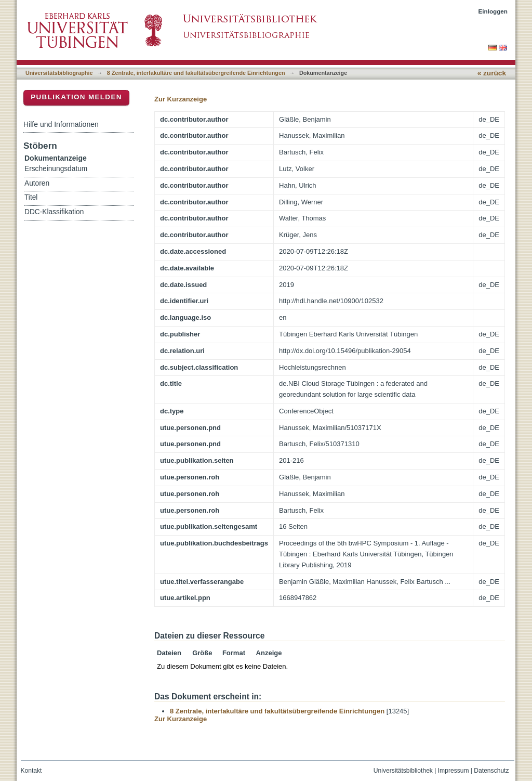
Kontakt (31, 771)
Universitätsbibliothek (403, 771)
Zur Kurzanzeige (181, 99)
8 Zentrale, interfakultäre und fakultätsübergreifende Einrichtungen (196, 73)
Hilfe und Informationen (61, 124)
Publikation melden (76, 97)
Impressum (454, 771)
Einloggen (493, 11)
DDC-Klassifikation (54, 212)
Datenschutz (491, 771)
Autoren (37, 183)
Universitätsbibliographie (59, 73)
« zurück (492, 73)
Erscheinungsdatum (56, 169)
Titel (31, 197)
